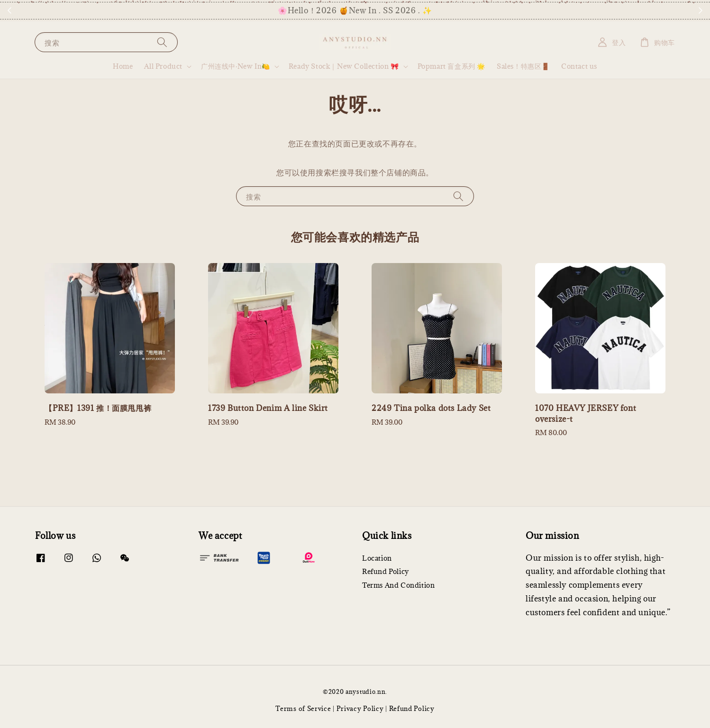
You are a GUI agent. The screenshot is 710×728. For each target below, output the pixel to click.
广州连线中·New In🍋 (236, 66)
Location (377, 558)
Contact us (579, 66)
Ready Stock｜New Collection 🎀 (344, 66)
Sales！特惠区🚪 (523, 66)
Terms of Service (303, 709)
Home (123, 66)
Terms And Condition (398, 585)
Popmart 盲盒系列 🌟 (451, 66)
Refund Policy (386, 571)
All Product (163, 66)
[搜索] (162, 42)
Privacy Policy (360, 709)
